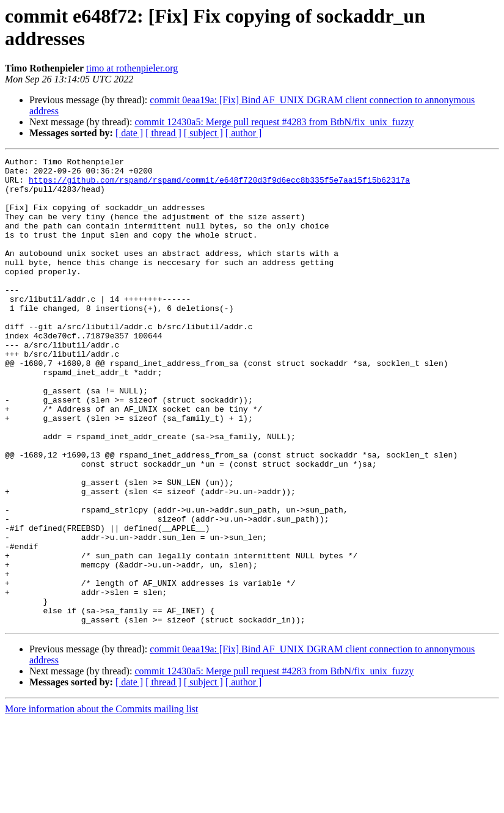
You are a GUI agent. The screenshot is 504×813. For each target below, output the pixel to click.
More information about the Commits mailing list (101, 802)
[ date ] (129, 133)
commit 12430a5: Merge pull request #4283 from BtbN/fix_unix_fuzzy (274, 122)
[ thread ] (163, 133)
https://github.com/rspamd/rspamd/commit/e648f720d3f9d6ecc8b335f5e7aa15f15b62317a (219, 185)
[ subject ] (203, 133)
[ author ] (244, 133)
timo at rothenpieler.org (132, 68)
